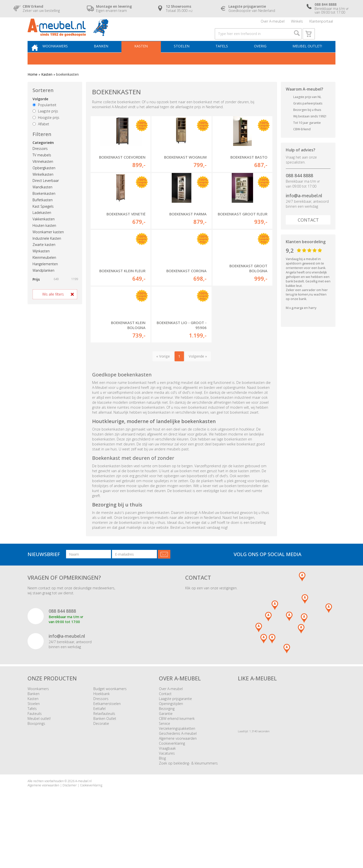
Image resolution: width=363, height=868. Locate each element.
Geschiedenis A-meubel (178, 787)
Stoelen (187, 59)
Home (33, 88)
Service (164, 777)
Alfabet (41, 138)
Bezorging (167, 762)
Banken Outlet (105, 772)
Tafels (225, 59)
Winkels (297, 23)
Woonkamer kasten (48, 246)
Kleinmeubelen (44, 271)
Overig (261, 59)
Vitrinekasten (43, 175)
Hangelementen (45, 278)
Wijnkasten (41, 265)
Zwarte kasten (44, 258)
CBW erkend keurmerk (177, 772)
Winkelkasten (43, 188)
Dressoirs (40, 162)
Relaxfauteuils (104, 767)
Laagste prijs (45, 125)
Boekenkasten (44, 207)
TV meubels (42, 169)
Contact (308, 234)
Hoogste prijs (46, 131)
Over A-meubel (273, 23)
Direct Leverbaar (46, 194)
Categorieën (43, 156)
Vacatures (167, 807)
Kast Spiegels (43, 220)
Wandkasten (42, 201)
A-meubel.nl (83, 834)
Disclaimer (70, 839)
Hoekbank (102, 747)
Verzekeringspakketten (177, 782)
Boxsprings (36, 777)
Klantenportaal (321, 23)
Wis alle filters (53, 308)
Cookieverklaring (172, 797)
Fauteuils (35, 767)
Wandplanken (43, 284)
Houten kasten (44, 239)
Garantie (166, 767)
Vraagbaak (167, 802)
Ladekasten (42, 226)
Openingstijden (171, 757)
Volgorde (40, 113)
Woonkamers (66, 59)
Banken (110, 59)
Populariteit (44, 118)
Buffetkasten (43, 214)
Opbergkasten (44, 182)
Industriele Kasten (47, 252)
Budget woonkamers (110, 742)
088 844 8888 (299, 189)
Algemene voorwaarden (178, 792)
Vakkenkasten (44, 233)
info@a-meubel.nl (304, 209)
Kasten (148, 59)
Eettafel (99, 762)
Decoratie (101, 777)
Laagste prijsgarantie (175, 752)
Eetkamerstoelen (107, 757)
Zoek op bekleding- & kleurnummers (188, 817)
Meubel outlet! (306, 59)
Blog (162, 812)
